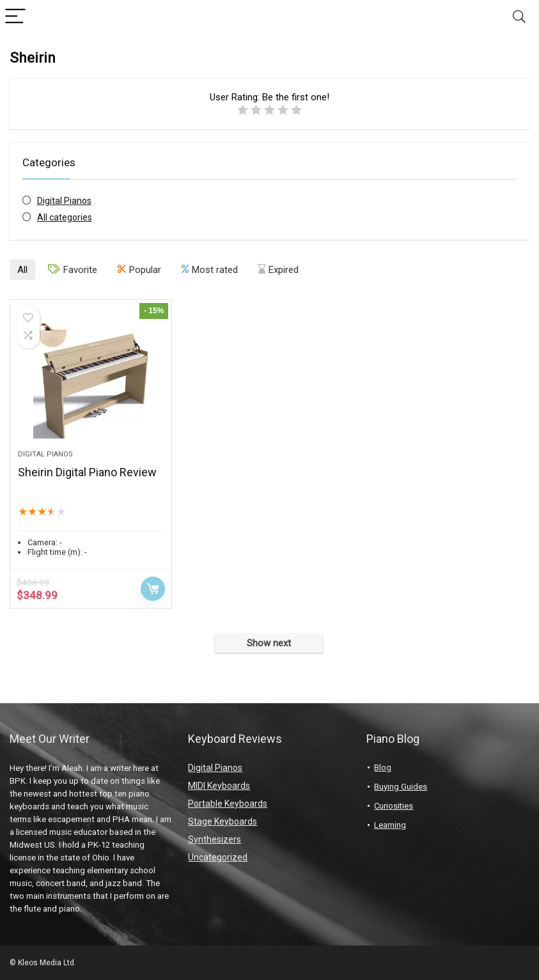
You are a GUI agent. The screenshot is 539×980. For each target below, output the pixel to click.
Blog (383, 767)
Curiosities (394, 806)
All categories (65, 217)
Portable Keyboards (228, 804)
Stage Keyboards (223, 821)
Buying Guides (401, 787)
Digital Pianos (64, 201)
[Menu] (15, 17)
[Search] (519, 17)
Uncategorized (218, 857)
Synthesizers (215, 839)
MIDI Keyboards (219, 786)
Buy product (153, 589)
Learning (390, 825)
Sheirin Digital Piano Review (87, 472)
